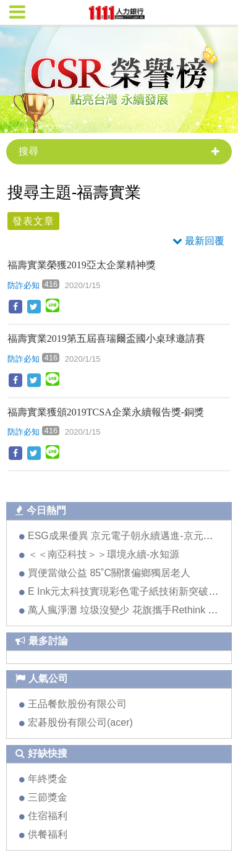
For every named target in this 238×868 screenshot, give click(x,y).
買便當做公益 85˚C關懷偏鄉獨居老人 (109, 573)
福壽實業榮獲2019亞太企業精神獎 (82, 265)
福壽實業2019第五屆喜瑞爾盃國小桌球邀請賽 (106, 338)
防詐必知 (23, 285)
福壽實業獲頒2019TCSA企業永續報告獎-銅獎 (106, 412)
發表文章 (33, 221)
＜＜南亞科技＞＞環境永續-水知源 (104, 554)
